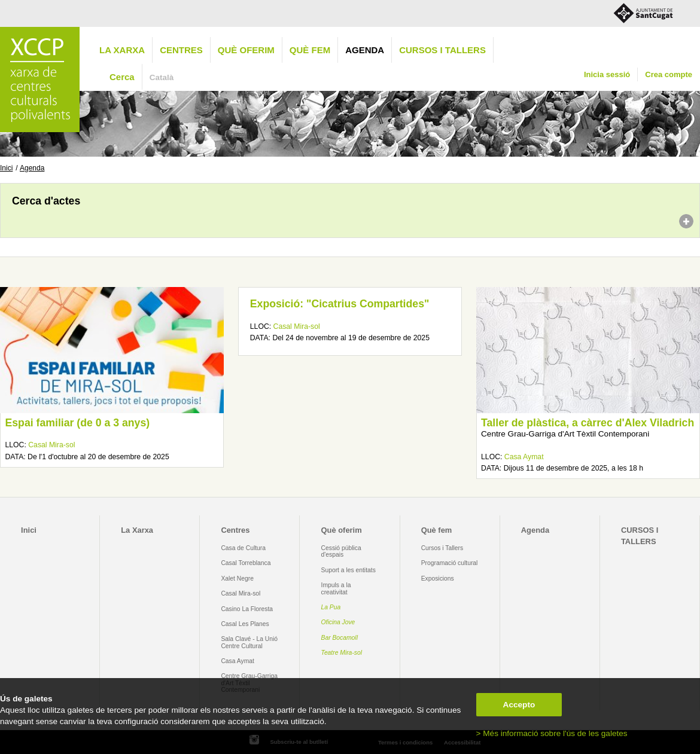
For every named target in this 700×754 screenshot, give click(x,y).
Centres (181, 50)
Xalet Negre (237, 579)
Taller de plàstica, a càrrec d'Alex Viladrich (588, 423)
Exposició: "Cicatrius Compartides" (340, 304)
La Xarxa (122, 50)
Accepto (519, 705)
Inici (6, 168)
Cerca (122, 77)
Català (162, 77)
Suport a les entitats (349, 570)
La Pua (331, 607)
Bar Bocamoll (340, 638)
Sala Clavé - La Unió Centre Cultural (249, 642)
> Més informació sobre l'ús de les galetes (552, 733)
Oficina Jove (338, 622)
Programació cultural (450, 563)
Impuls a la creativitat (336, 588)
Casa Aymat (524, 457)
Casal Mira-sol (51, 445)
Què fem (310, 50)
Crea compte (669, 74)
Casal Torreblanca (246, 563)
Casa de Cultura (243, 548)
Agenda (365, 50)
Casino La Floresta (247, 609)
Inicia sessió (607, 74)
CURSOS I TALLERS (442, 50)
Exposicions (438, 579)
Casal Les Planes (245, 624)
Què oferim (246, 50)
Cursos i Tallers (442, 548)
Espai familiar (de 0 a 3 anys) (77, 423)
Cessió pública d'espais (341, 551)
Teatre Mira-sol (342, 653)
